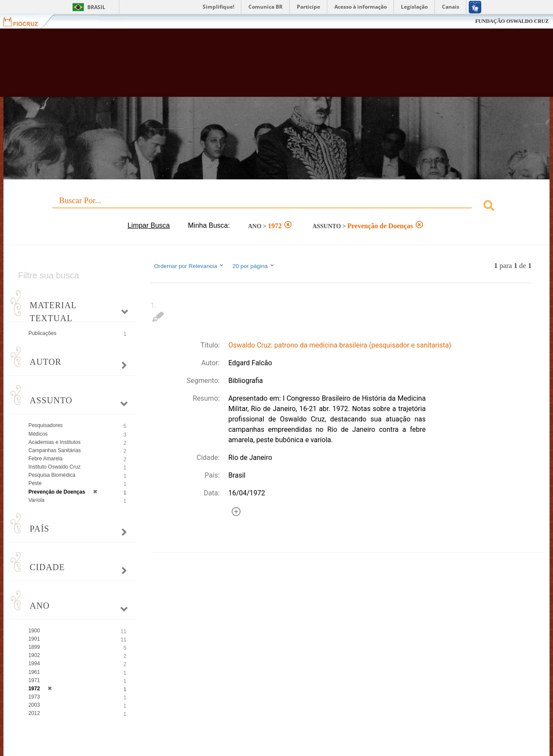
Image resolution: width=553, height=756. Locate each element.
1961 (34, 672)
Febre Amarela (46, 459)
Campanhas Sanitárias (55, 450)
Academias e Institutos (55, 442)
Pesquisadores (46, 425)
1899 (34, 647)
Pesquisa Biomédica (52, 475)
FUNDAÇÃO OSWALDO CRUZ (512, 21)
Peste (35, 483)
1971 (34, 680)
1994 (34, 663)
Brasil (96, 7)
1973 (34, 697)
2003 (34, 705)
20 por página (254, 266)
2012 (34, 713)
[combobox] (277, 207)
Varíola (37, 500)
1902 (34, 655)
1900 (34, 631)
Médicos (38, 434)
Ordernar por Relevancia (189, 266)
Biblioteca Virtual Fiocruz (242, 67)
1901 (34, 639)
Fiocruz (26, 21)
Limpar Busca (149, 225)
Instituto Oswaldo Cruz (55, 467)
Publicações (43, 333)
